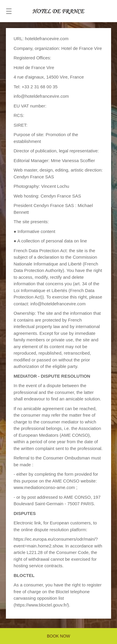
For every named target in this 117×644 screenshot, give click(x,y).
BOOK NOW (59, 636)
